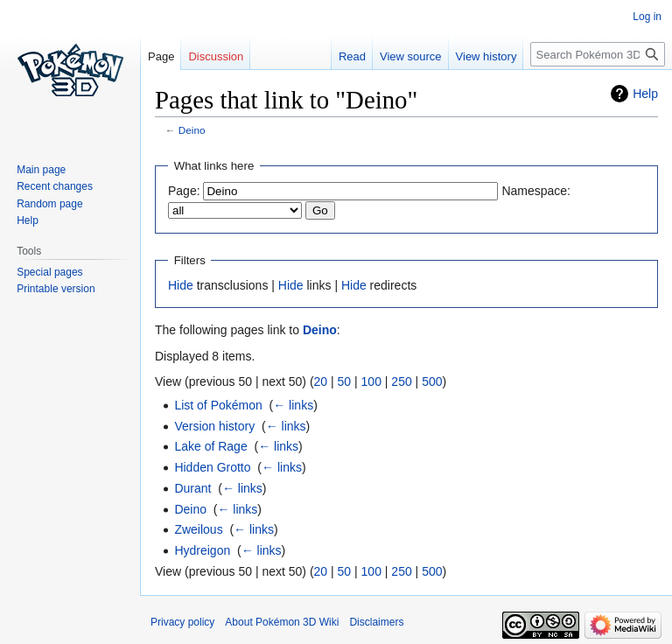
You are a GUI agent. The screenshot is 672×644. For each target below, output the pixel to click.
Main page (41, 170)
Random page (49, 204)
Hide (181, 285)
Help (645, 94)
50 (345, 381)
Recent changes (55, 186)
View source (411, 56)
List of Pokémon (218, 405)
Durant (192, 488)
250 (401, 381)
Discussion (216, 56)
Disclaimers (376, 622)
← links (293, 405)
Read (352, 56)
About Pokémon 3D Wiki (282, 622)
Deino (192, 130)
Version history (214, 426)
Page (161, 56)
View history (486, 56)
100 (371, 381)
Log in (647, 17)
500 (432, 381)
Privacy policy (182, 622)
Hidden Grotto (212, 467)
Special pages (49, 272)
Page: (184, 191)
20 (321, 381)
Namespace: (536, 191)
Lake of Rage (210, 446)
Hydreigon (202, 550)
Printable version (56, 289)
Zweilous (198, 529)
